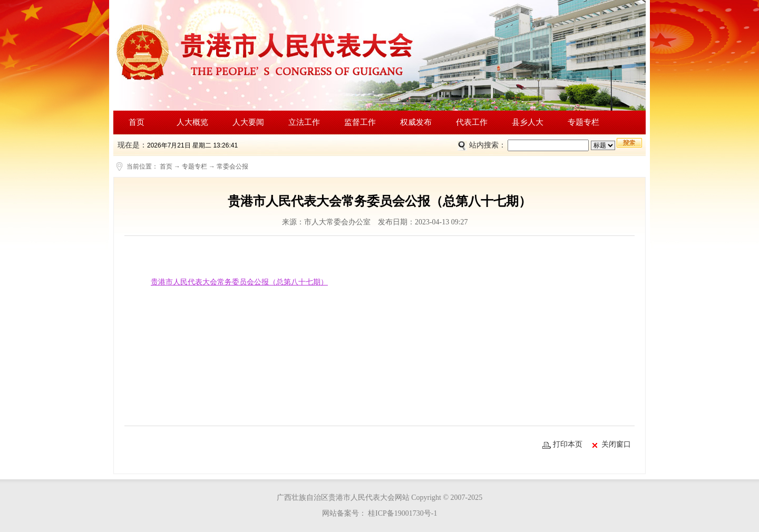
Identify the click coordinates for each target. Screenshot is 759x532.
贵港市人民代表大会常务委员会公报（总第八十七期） (239, 282)
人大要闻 (248, 122)
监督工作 (360, 122)
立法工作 (304, 122)
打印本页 (562, 445)
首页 (137, 122)
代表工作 (472, 122)
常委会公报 (232, 166)
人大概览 (192, 122)
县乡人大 (528, 122)
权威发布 (416, 122)
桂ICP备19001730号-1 (402, 513)
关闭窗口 (612, 445)
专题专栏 (583, 122)
